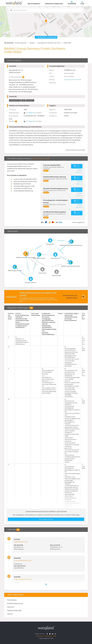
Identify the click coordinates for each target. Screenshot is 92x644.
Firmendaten (12, 600)
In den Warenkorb (77, 166)
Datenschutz (48, 636)
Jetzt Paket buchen (46, 519)
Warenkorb (72, 3)
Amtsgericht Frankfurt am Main (49, 43)
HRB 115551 (67, 43)
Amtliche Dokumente (15, 603)
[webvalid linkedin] (53, 634)
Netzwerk (11, 607)
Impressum (40, 636)
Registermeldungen (14, 610)
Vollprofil (31, 113)
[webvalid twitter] (50, 634)
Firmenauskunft (21, 43)
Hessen (32, 43)
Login (82, 3)
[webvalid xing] (55, 634)
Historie (10, 614)
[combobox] (46, 10)
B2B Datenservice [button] (34, 4)
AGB (55, 636)
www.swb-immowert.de (73, 80)
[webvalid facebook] (48, 634)
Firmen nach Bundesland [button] (54, 4)
